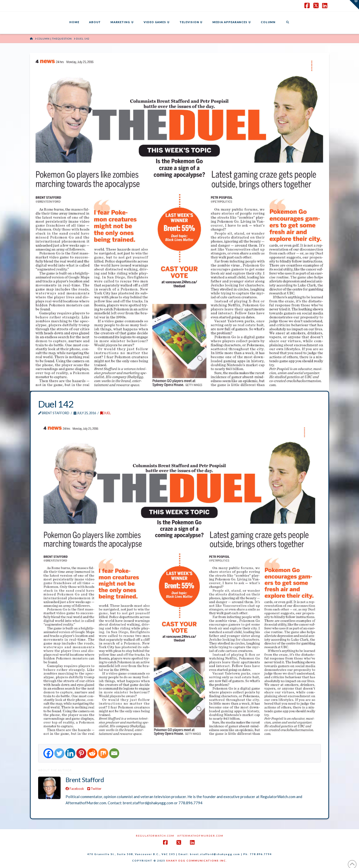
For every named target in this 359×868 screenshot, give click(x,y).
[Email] (114, 753)
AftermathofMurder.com (200, 836)
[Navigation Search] (287, 23)
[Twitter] (59, 753)
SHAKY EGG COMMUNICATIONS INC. (197, 861)
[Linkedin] (70, 753)
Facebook (75, 789)
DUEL (105, 413)
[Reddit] (92, 753)
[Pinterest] (81, 753)
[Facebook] (48, 753)
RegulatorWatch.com (155, 836)
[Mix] (103, 753)
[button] (354, 5)
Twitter (94, 789)
